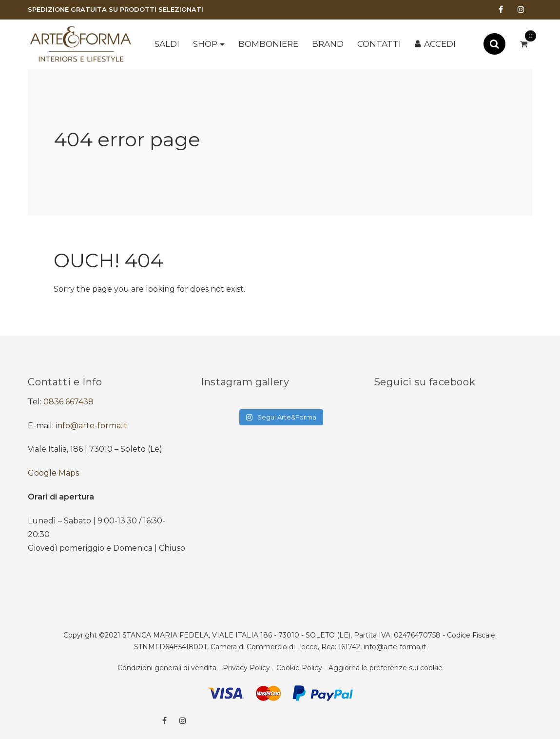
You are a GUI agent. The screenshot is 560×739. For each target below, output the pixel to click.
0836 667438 (68, 402)
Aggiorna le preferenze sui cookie (386, 668)
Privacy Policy (246, 668)
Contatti (379, 44)
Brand (328, 44)
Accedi (440, 44)
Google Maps (53, 473)
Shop (205, 44)
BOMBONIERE (268, 44)
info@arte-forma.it (91, 426)
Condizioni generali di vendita (167, 668)
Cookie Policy (299, 668)
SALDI (167, 44)
